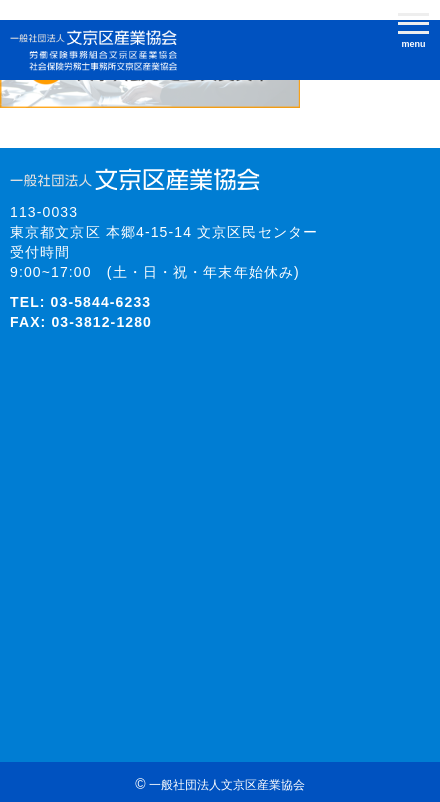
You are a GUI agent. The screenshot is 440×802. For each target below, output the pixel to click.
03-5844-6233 (101, 302)
